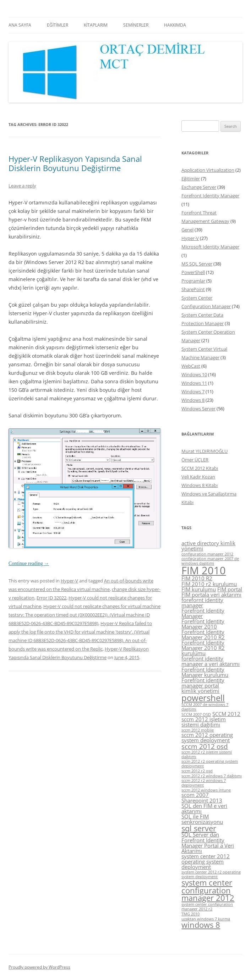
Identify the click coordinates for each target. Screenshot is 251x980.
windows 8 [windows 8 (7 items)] (201, 925)
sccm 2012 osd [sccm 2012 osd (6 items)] (205, 746)
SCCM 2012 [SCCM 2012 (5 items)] (226, 714)
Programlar (193, 281)
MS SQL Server (197, 264)
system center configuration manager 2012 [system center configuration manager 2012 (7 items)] (208, 890)
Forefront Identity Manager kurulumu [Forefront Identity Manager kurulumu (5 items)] (205, 672)
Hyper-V (69, 581)
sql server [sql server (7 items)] (199, 828)
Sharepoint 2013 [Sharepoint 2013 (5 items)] (202, 800)
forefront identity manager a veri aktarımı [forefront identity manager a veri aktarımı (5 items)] (211, 661)
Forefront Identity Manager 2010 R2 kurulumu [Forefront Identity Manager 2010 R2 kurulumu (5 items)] (203, 648)
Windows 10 (194, 374)
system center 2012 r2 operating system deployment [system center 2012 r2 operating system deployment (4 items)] (211, 874)
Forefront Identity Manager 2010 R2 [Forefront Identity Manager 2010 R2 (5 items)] (203, 634)
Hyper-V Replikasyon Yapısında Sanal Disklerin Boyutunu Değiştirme (75, 163)
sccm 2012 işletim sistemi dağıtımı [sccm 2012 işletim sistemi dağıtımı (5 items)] (204, 722)
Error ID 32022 (51, 598)
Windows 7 (193, 392)
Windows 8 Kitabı (200, 485)
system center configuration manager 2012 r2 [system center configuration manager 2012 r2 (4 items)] (207, 907)
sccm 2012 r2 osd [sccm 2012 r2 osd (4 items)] (197, 771)
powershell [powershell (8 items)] (203, 698)
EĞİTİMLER (58, 25)
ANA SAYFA (20, 25)
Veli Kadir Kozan (198, 477)
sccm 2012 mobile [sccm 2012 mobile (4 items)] (198, 730)
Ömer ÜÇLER (195, 460)
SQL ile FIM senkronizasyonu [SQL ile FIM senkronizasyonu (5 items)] (202, 819)
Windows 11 (194, 383)
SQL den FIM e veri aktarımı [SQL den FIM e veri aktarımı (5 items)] (204, 808)
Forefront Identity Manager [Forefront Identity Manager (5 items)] (203, 613)
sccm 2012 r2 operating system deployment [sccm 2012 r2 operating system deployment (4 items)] (210, 764)
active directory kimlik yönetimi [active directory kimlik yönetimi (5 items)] (208, 546)
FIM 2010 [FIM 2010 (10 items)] (204, 570)
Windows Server (198, 409)
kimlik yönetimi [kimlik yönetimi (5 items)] (200, 691)
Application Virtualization (208, 170)
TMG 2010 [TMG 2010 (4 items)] (190, 914)
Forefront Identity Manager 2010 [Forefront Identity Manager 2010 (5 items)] (203, 624)
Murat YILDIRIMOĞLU (204, 451)
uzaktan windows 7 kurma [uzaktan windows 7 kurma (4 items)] (206, 919)
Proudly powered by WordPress (39, 967)
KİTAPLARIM (96, 25)
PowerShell (193, 272)
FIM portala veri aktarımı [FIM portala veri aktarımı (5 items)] (211, 595)
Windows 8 (193, 400)
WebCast (191, 366)
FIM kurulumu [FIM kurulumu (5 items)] (199, 589)
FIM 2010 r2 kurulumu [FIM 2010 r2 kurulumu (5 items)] (209, 584)
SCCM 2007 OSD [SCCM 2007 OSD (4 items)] (196, 715)
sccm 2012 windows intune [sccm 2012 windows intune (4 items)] (206, 790)
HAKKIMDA (175, 25)
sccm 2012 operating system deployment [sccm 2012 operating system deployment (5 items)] (207, 737)
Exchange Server (199, 187)
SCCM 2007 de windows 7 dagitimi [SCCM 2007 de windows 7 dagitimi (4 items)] (205, 707)
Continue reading (29, 563)
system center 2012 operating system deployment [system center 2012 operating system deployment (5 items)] (206, 861)
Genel (187, 230)
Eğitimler (191, 179)
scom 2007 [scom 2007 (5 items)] (195, 795)
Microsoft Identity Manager (210, 247)
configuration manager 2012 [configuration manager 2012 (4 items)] (207, 554)
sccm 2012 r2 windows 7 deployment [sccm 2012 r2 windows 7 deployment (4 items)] (204, 783)
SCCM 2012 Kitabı (200, 468)
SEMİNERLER (136, 25)
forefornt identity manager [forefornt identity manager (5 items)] (202, 603)
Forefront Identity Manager (210, 196)
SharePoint (193, 289)
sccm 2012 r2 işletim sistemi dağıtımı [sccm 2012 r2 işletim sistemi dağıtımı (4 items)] (207, 754)
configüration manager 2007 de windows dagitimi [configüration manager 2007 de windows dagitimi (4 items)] (210, 561)
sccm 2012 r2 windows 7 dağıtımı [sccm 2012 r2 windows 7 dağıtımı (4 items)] (212, 776)
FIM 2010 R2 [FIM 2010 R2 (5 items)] (197, 578)
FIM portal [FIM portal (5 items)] (230, 589)
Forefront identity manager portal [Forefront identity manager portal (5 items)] (203, 683)
